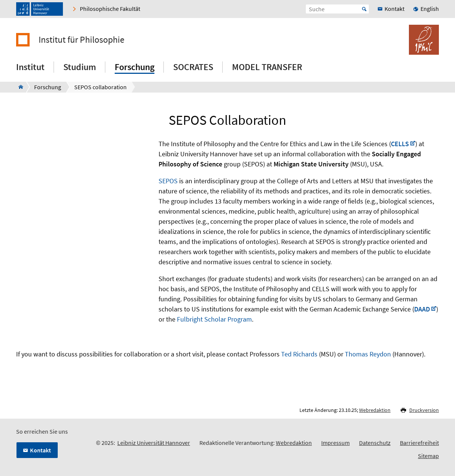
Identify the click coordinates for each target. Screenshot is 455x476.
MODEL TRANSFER (267, 67)
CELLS (400, 144)
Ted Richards (299, 354)
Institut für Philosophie (82, 40)
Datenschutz (375, 443)
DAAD (422, 309)
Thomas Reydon (368, 354)
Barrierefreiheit (419, 443)
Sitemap (428, 456)
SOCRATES (193, 67)
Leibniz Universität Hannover (154, 443)
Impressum (335, 443)
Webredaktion (375, 410)
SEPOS (168, 181)
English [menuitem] (430, 9)
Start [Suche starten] (364, 9)
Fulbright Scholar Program (214, 319)
